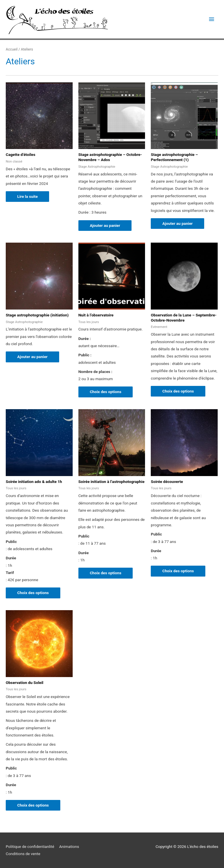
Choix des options (106, 392)
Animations (69, 846)
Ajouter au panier (105, 225)
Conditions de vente (23, 854)
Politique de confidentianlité (30, 846)
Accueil (12, 49)
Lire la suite (27, 196)
